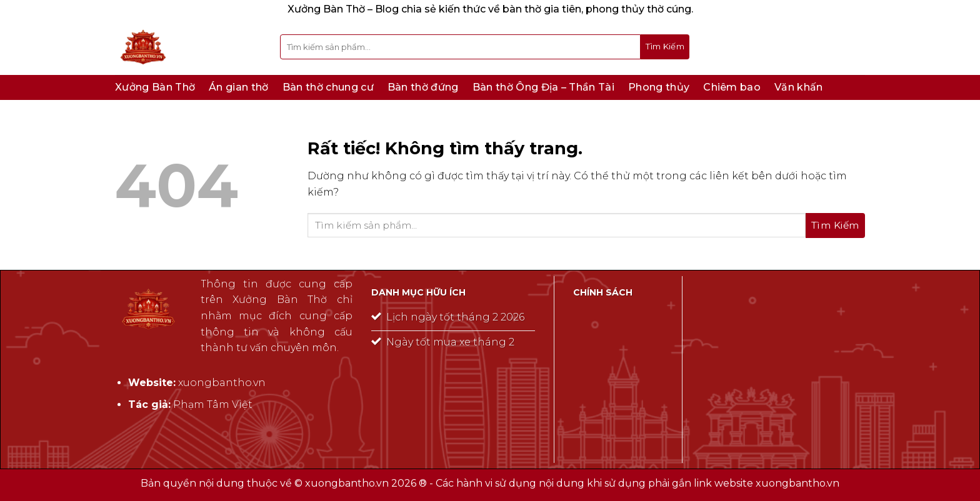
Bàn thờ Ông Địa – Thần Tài (543, 87)
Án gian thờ (239, 87)
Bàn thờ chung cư (328, 87)
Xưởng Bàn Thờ (155, 87)
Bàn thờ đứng (423, 87)
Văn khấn (799, 87)
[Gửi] (665, 47)
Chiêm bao (732, 87)
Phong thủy (659, 87)
